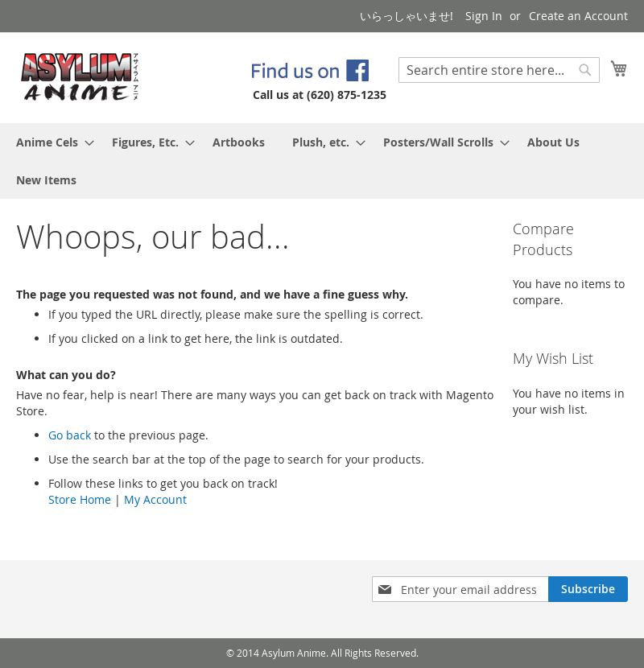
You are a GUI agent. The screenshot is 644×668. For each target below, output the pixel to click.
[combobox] (499, 70)
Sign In (484, 16)
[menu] (322, 161)
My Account (155, 499)
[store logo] (80, 77)
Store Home (80, 499)
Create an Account (578, 16)
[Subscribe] (588, 589)
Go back (70, 435)
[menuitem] (50, 142)
